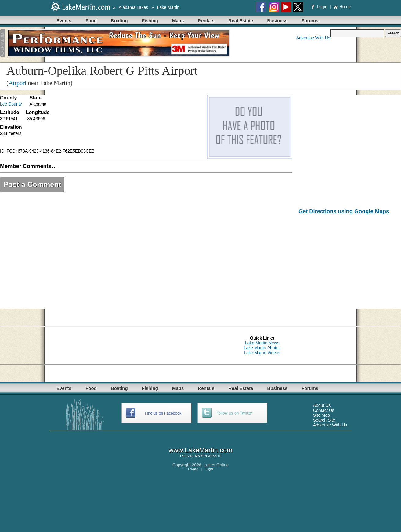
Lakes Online (216, 465)
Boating (119, 21)
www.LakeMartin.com (200, 450)
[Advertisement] (350, 266)
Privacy (193, 469)
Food (91, 21)
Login (320, 7)
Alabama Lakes (134, 7)
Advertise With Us (313, 38)
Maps (178, 21)
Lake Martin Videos (262, 353)
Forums (310, 21)
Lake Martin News (262, 343)
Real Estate (241, 21)
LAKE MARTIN (197, 456)
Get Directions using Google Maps (344, 211)
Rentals (206, 21)
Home (342, 7)
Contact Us (324, 410)
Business (277, 21)
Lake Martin (168, 7)
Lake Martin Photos (262, 348)
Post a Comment (32, 184)
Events (64, 21)
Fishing (150, 21)
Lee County (11, 104)
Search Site (324, 420)
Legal (209, 469)
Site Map (322, 415)
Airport (18, 83)
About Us (322, 405)
